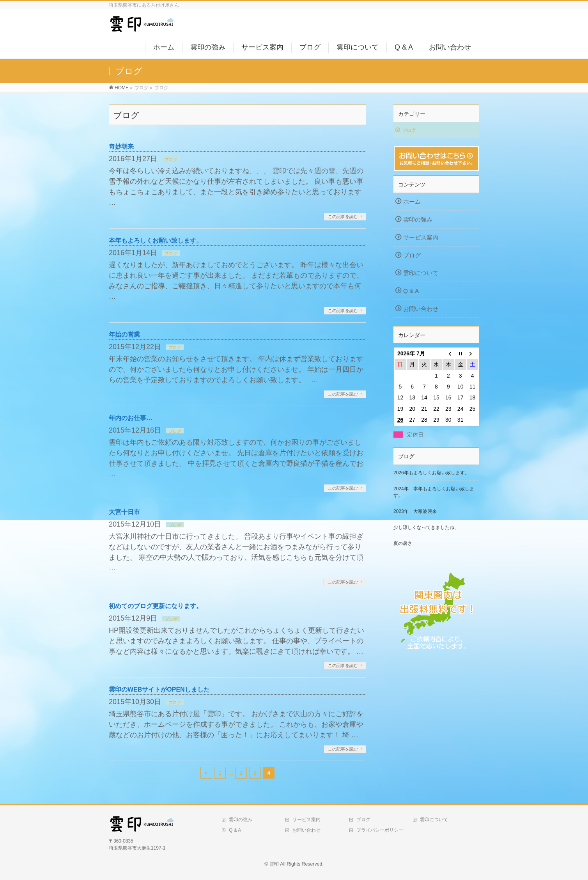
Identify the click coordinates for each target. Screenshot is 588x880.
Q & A (411, 291)
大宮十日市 (124, 512)
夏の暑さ (403, 543)
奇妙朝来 (121, 146)
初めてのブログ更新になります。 (156, 606)
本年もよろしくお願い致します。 (156, 240)
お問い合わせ (421, 309)
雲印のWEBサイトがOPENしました (159, 689)
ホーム (412, 201)
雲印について (421, 273)
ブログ (171, 160)
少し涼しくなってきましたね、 (426, 527)
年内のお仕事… (131, 418)
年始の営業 (124, 334)
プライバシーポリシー (380, 830)
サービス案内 (421, 237)
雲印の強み (418, 219)
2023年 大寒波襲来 (415, 511)
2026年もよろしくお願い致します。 (431, 473)
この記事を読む (343, 216)
